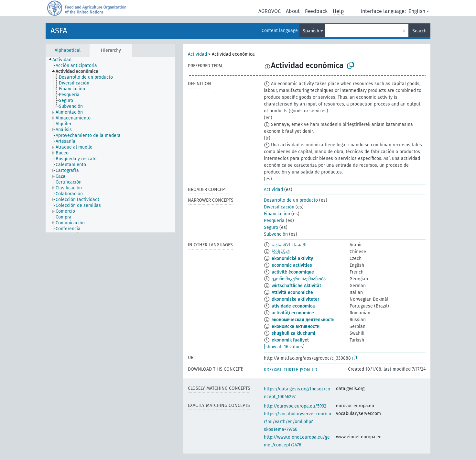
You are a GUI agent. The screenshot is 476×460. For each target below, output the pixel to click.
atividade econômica (293, 306)
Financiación (277, 214)
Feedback (316, 11)
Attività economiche (292, 292)
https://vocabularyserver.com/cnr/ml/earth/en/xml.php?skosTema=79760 (297, 422)
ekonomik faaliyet (290, 340)
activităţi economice (293, 313)
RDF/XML (273, 370)
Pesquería (274, 221)
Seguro (271, 227)
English (417, 11)
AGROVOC (270, 11)
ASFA (59, 31)
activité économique (293, 272)
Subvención (276, 234)
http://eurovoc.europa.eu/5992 (295, 406)
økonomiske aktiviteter (296, 299)
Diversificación (279, 207)
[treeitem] (65, 60)
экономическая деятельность (303, 320)
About (293, 11)
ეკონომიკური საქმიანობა (299, 279)
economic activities (292, 265)
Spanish (311, 31)
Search (419, 31)
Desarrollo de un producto (291, 200)
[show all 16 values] (284, 347)
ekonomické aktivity (292, 258)
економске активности (296, 326)
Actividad (197, 54)
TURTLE (291, 370)
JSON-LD (308, 370)
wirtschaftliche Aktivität (296, 286)
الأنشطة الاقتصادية (289, 245)
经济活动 (281, 252)
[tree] (110, 145)
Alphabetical (68, 50)
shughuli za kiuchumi (293, 333)
